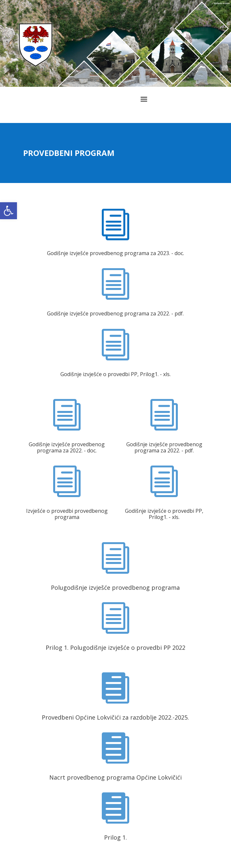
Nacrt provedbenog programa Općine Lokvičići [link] (115, 777)
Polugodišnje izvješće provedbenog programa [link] (115, 587)
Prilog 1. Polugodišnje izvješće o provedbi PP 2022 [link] (115, 647)
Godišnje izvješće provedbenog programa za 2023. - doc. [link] (115, 253)
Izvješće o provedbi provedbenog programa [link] (67, 514)
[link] (8, 211)
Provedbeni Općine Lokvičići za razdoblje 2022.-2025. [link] (115, 717)
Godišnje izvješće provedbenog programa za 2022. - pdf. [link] (115, 313)
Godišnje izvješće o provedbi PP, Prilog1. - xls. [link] (115, 374)
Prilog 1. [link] (115, 837)
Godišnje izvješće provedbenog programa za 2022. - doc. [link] (67, 447)
